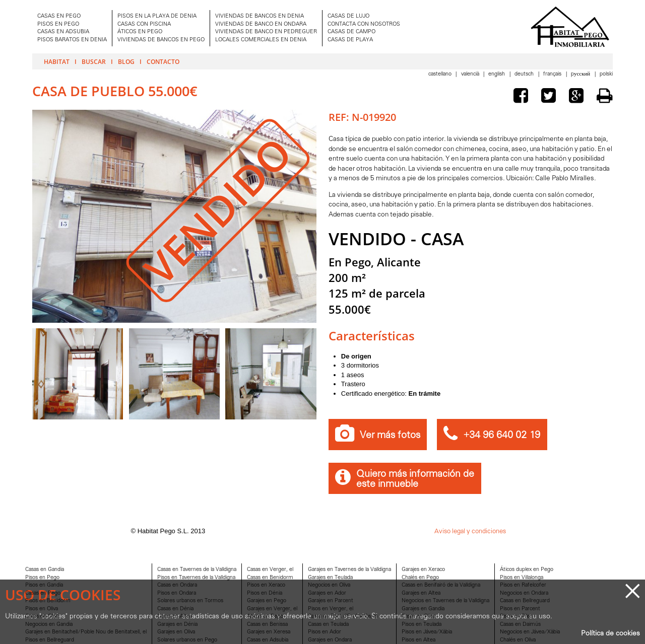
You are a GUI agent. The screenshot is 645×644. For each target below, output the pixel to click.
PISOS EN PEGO (58, 24)
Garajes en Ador (327, 593)
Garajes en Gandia (423, 609)
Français (553, 74)
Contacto (163, 61)
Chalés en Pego (420, 578)
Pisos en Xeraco (266, 585)
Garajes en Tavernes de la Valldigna (349, 570)
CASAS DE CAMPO (351, 32)
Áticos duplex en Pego (527, 570)
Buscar (94, 61)
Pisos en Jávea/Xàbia (427, 632)
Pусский (581, 74)
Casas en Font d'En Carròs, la (343, 617)
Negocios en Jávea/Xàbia (530, 632)
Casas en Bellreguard (525, 601)
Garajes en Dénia (177, 625)
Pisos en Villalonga (522, 578)
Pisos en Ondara (177, 593)
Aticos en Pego (265, 617)
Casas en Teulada (328, 625)
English (497, 74)
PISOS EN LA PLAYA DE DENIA (157, 16)
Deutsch (525, 74)
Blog (126, 61)
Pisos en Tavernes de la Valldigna (196, 578)
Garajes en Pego (267, 601)
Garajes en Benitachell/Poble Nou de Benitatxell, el (86, 632)
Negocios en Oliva (329, 585)
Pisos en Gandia (44, 585)
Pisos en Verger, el (331, 609)
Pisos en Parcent (520, 609)
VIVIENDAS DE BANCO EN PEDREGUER (266, 32)
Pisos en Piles (516, 617)
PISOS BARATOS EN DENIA (72, 40)
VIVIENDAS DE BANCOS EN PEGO (161, 40)
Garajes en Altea (421, 593)
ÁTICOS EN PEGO (140, 32)
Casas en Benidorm (270, 578)
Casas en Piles (418, 617)
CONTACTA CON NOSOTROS (364, 24)
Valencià (471, 74)
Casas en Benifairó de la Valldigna (441, 585)
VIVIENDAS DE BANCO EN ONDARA (261, 24)
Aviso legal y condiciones (470, 531)
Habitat (57, 61)
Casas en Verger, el (270, 570)
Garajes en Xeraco (423, 570)
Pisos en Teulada (422, 625)
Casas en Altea (175, 617)
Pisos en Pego (42, 578)
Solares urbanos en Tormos (190, 601)
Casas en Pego (43, 593)
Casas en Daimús (520, 625)
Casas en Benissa (267, 625)
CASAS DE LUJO (348, 16)
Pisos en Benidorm (48, 601)
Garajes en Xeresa (269, 632)
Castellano (441, 74)
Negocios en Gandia (49, 625)
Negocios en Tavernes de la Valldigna (445, 601)
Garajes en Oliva (176, 632)
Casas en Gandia (45, 570)
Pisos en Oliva (42, 609)
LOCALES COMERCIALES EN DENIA (261, 40)
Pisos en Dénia (265, 593)
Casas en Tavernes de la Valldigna (197, 570)
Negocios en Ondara (524, 593)
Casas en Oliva (42, 617)
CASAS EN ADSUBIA (63, 32)
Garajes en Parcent (331, 601)
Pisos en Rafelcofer (523, 585)
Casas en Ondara (177, 585)
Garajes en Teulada (330, 578)
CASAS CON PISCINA (144, 24)
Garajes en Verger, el (272, 609)
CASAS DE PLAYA (350, 40)
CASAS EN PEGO (59, 16)
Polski (606, 74)
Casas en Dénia (175, 609)
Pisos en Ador (325, 632)
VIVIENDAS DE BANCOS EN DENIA (260, 16)
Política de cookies (610, 634)
